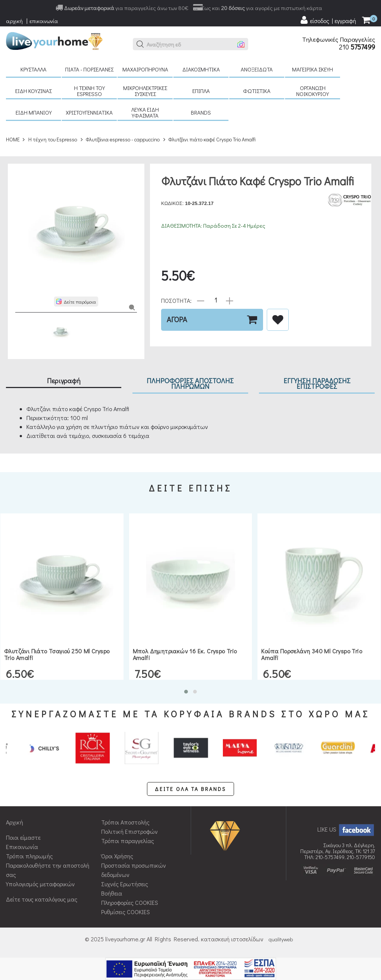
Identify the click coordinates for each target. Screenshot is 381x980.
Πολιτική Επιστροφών (129, 831)
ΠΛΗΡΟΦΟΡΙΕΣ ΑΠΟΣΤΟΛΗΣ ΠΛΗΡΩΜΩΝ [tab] (190, 383)
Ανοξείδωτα (257, 69)
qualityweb (281, 939)
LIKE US (346, 829)
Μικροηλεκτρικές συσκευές (145, 91)
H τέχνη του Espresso (89, 91)
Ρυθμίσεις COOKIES (126, 912)
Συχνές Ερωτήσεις (125, 884)
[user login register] (328, 20)
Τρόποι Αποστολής (125, 822)
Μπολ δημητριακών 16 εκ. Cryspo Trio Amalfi (185, 654)
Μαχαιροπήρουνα (145, 69)
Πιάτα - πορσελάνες (89, 69)
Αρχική (15, 822)
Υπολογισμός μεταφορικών (40, 884)
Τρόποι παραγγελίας (128, 841)
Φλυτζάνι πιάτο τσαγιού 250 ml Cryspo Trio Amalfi (57, 654)
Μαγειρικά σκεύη (313, 69)
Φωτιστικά (257, 91)
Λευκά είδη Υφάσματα (145, 112)
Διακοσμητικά (201, 69)
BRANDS (201, 112)
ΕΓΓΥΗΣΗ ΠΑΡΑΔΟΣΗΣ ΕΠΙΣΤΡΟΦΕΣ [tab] (317, 383)
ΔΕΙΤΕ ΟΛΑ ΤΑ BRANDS (190, 789)
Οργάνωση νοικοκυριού (313, 91)
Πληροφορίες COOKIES (130, 902)
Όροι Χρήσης (117, 856)
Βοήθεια (112, 893)
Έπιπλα (201, 91)
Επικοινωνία (22, 847)
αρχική (14, 21)
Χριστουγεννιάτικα (89, 112)
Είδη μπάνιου (34, 112)
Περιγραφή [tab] (64, 380)
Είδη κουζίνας (33, 91)
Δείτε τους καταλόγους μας (42, 899)
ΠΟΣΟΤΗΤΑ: (176, 300)
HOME (13, 139)
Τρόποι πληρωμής (29, 856)
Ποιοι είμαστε (23, 837)
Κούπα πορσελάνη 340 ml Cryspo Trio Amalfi (312, 654)
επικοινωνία (44, 21)
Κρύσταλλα (33, 69)
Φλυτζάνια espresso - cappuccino (123, 139)
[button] (140, 44)
